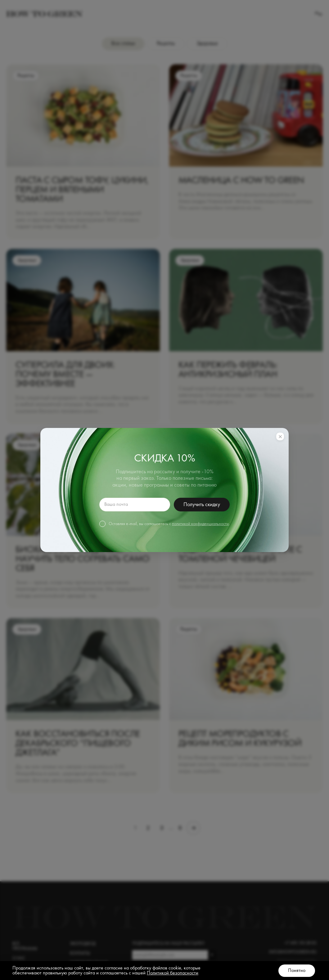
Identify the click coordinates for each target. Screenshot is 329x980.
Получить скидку (202, 505)
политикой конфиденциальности (200, 524)
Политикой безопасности (173, 973)
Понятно (297, 971)
